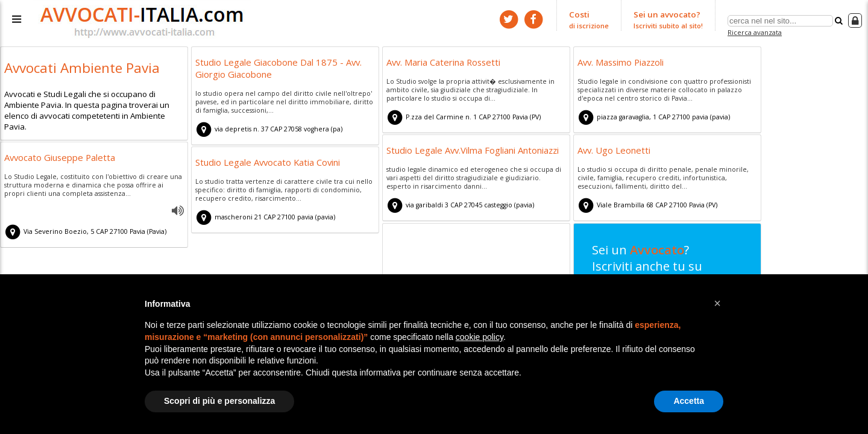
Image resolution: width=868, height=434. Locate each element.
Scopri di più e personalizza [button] (219, 401)
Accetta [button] (689, 401)
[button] (717, 303)
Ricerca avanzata (754, 32)
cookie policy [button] (480, 337)
